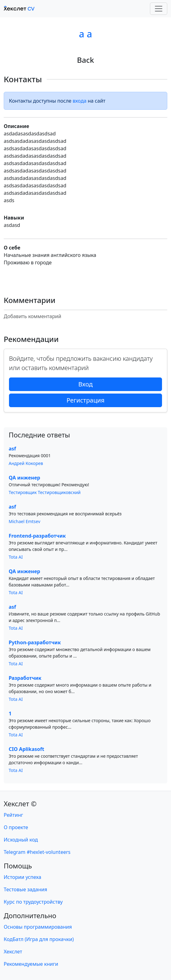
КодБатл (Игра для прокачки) (39, 939)
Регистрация (86, 400)
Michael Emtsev (24, 521)
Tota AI (16, 557)
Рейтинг (13, 815)
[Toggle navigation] (159, 9)
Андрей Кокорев (26, 463)
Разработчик (25, 678)
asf (12, 449)
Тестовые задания (25, 889)
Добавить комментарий (33, 316)
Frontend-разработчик (37, 536)
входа (80, 101)
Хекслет (13, 952)
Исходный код (21, 840)
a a (86, 34)
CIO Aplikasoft (26, 749)
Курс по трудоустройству (33, 902)
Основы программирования (38, 927)
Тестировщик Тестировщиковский (45, 492)
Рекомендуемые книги (31, 964)
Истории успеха (22, 877)
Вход (85, 384)
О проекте (16, 827)
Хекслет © (20, 803)
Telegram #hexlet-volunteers (37, 852)
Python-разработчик (35, 642)
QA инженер (24, 478)
